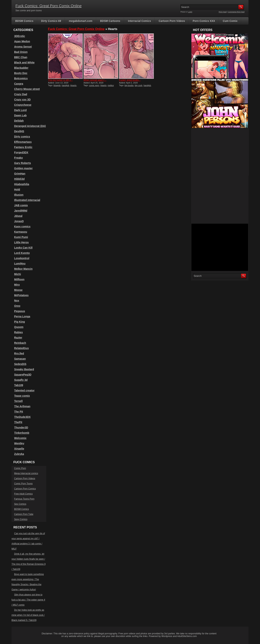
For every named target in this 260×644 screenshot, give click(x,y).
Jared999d (21, 211)
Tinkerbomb (22, 433)
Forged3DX (21, 152)
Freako (19, 158)
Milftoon (19, 279)
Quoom (19, 327)
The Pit (19, 412)
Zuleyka (19, 454)
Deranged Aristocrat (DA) (30, 126)
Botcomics (21, 78)
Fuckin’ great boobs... (130, 80)
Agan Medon (22, 41)
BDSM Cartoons (110, 21)
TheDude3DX (22, 417)
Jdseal (18, 216)
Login (190, 12)
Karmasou (21, 232)
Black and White (24, 63)
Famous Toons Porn (24, 499)
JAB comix (21, 205)
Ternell (18, 401)
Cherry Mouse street (27, 89)
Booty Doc (21, 73)
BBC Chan (21, 57)
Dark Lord (20, 110)
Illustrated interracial (27, 200)
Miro (17, 285)
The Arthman (22, 406)
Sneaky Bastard (24, 369)
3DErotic (20, 36)
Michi (18, 274)
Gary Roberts (23, 163)
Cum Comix (230, 21)
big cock (139, 85)
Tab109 (19, 385)
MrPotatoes (21, 295)
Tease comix (22, 396)
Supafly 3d (21, 380)
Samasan (20, 359)
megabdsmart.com (81, 21)
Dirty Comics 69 (51, 21)
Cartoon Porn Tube (24, 514)
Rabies (19, 332)
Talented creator (24, 390)
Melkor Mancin (23, 269)
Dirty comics (22, 137)
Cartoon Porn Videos (172, 21)
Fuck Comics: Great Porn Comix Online (49, 6)
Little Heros (21, 242)
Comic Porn (20, 468)
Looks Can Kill (23, 248)
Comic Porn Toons (23, 484)
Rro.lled (19, 353)
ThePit (18, 422)
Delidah (19, 121)
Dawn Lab (20, 115)
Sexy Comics (21, 519)
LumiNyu (20, 264)
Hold (17, 189)
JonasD (19, 221)
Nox (17, 301)
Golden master (23, 168)
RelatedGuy (22, 348)
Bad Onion (21, 52)
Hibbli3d (19, 179)
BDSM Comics (24, 21)
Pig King (20, 322)
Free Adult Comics (23, 494)
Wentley (19, 443)
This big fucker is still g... (60, 80)
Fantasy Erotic (23, 147)
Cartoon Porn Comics (25, 489)
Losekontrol (22, 258)
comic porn (94, 85)
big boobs (129, 85)
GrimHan (20, 174)
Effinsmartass (23, 142)
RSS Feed (223, 12)
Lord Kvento (22, 253)
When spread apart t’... (95, 80)
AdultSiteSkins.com (187, 636)
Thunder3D (21, 428)
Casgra (19, 84)
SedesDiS (20, 364)
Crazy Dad (21, 94)
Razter (18, 338)
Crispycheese (23, 105)
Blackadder (21, 68)
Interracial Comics (140, 21)
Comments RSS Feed (236, 12)
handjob (65, 85)
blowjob (57, 85)
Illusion (19, 195)
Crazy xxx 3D (22, 100)
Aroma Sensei (23, 47)
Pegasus (20, 311)
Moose (18, 290)
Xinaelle (19, 449)
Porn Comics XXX (204, 21)
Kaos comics (22, 227)
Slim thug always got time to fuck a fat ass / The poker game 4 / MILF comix (28, 600)
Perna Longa (22, 316)
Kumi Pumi (21, 237)
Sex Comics (20, 504)
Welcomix (20, 438)
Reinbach (20, 343)
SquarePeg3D (23, 375)
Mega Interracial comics (26, 473)
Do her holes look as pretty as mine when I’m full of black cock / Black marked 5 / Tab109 (28, 615)
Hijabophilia (22, 184)
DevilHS (19, 131)
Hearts (73, 85)
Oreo (17, 306)
